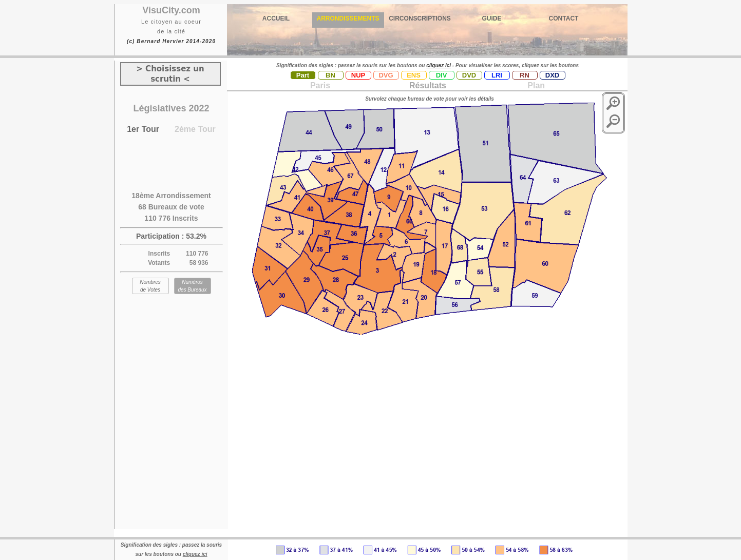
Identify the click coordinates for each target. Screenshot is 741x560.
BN (330, 75)
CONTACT (564, 18)
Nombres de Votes (150, 286)
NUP (358, 75)
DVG (386, 75)
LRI (497, 75)
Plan (535, 85)
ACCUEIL (276, 18)
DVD (469, 75)
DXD (552, 75)
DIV (442, 75)
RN (525, 75)
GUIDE (491, 18)
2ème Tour (195, 129)
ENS (414, 75)
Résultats (428, 85)
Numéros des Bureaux (192, 286)
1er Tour (143, 129)
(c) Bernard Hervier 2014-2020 (171, 41)
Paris (320, 85)
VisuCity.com (171, 10)
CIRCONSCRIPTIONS (420, 18)
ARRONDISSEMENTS (348, 18)
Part (303, 75)
